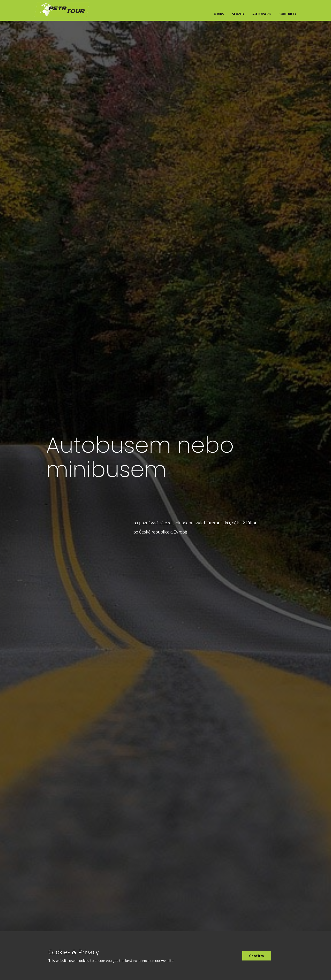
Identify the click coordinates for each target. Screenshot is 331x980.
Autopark (262, 14)
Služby (238, 14)
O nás (219, 14)
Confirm (257, 956)
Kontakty (288, 14)
